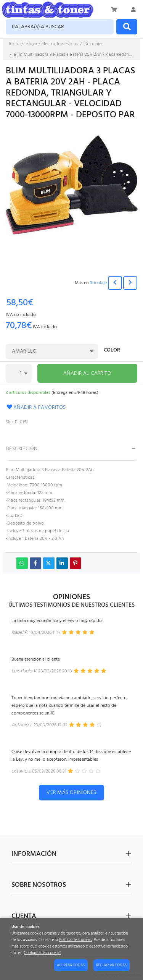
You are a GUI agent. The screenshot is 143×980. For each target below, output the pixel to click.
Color (112, 351)
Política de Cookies (76, 940)
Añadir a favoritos (36, 407)
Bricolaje (98, 283)
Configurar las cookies (42, 953)
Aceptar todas (71, 965)
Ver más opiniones (71, 793)
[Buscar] (127, 27)
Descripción (22, 449)
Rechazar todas (112, 965)
